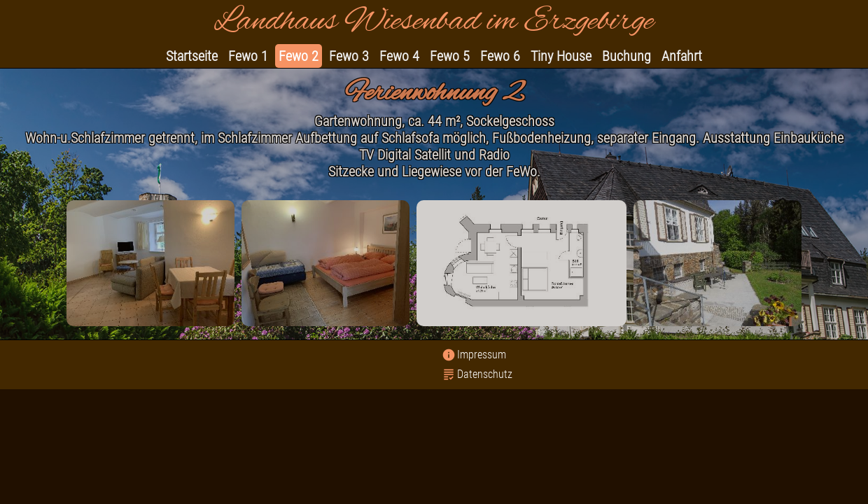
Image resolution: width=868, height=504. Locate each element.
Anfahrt (682, 56)
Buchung (626, 56)
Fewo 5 (450, 56)
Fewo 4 (399, 56)
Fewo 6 (500, 56)
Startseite (192, 56)
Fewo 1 (248, 56)
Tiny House (561, 56)
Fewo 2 (299, 56)
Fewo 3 (349, 56)
